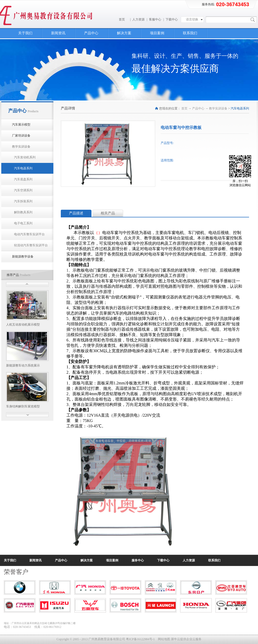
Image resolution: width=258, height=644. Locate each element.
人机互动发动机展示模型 (23, 325)
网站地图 (163, 639)
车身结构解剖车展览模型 (23, 406)
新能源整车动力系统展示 (23, 365)
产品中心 (198, 108)
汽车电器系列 (240, 108)
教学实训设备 (218, 108)
